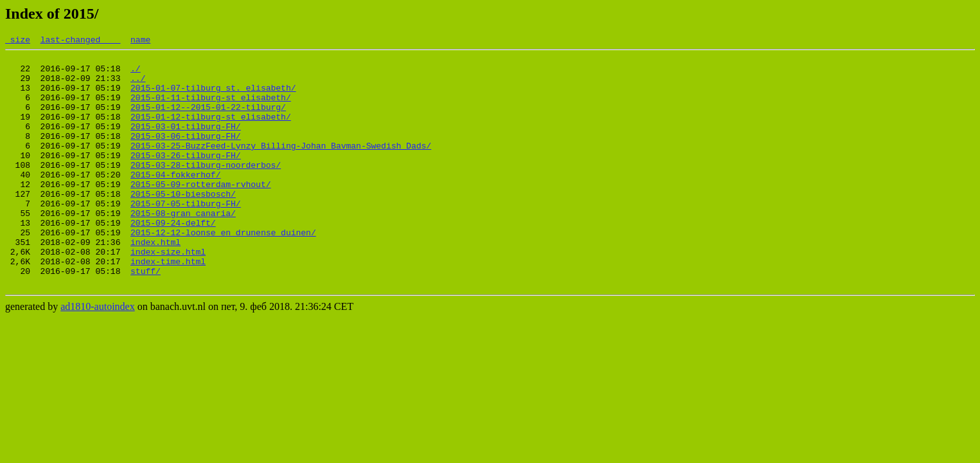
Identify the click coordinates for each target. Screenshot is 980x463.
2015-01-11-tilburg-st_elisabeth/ (211, 109)
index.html (156, 282)
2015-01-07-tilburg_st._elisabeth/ (213, 97)
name (140, 41)
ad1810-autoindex (98, 355)
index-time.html (168, 305)
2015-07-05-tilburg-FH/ (186, 236)
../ (138, 86)
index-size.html (168, 294)
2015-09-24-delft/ (173, 259)
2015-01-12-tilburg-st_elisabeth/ (211, 132)
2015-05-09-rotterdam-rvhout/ (200, 213)
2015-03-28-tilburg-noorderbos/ (206, 190)
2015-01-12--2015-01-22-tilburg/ (208, 120)
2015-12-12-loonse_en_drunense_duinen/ (223, 271)
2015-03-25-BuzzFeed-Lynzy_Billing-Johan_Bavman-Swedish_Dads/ (281, 167)
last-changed (81, 41)
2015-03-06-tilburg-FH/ (186, 155)
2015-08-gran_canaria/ (183, 248)
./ (136, 74)
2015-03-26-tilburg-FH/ (186, 178)
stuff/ (146, 317)
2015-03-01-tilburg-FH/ (186, 143)
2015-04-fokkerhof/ (175, 201)
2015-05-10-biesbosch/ (183, 224)
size (18, 41)
